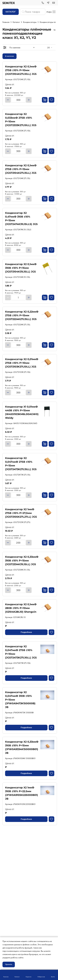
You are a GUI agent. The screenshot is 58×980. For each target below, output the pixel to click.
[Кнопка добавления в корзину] (45, 100)
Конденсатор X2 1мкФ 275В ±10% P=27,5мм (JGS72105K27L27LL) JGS (21, 513)
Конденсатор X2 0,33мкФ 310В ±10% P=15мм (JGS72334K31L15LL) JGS (22, 561)
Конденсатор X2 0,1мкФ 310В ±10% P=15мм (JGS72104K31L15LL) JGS (21, 268)
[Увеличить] (29, 100)
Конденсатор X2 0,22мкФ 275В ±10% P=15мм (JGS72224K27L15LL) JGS (22, 315)
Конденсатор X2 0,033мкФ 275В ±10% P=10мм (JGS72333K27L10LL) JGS (21, 120)
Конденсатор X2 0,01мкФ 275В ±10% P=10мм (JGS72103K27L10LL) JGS (22, 363)
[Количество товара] (18, 100)
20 (48, 48)
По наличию (15, 48)
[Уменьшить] (8, 100)
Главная (6, 22)
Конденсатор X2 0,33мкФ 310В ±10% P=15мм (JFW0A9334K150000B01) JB (22, 747)
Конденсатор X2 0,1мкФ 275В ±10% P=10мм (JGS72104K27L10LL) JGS (21, 70)
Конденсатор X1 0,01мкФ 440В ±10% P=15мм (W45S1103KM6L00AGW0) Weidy (22, 412)
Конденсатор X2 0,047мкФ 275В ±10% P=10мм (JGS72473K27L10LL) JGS (21, 652)
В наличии (10, 56)
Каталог (16, 22)
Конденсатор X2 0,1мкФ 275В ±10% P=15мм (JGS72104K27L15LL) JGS (21, 169)
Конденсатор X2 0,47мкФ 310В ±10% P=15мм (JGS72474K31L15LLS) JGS (21, 219)
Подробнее (26, 632)
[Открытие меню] (5, 48)
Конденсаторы (30, 22)
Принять (9, 964)
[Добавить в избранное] (52, 100)
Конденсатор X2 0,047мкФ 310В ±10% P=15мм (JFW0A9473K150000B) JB (20, 700)
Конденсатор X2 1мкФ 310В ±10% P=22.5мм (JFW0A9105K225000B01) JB (21, 793)
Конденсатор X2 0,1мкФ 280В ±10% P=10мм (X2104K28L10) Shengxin (21, 608)
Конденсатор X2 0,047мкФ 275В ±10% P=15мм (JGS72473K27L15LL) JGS (21, 464)
